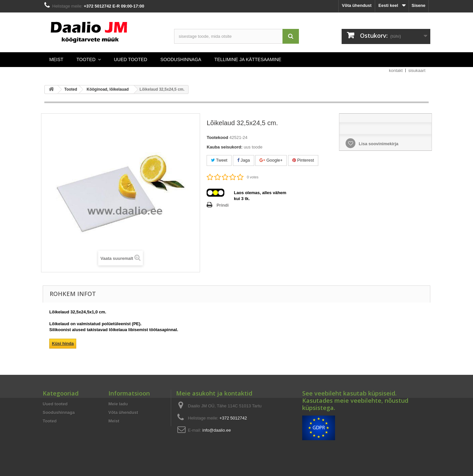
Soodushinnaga (59, 412)
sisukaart (417, 70)
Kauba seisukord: (225, 147)
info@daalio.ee (217, 430)
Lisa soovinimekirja (378, 144)
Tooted (50, 421)
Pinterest (303, 160)
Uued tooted (55, 404)
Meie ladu (118, 404)
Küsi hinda (63, 343)
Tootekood (217, 137)
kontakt (396, 70)
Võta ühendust (357, 5)
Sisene (418, 5)
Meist (114, 421)
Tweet (219, 160)
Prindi (223, 205)
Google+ (271, 160)
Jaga (244, 160)
